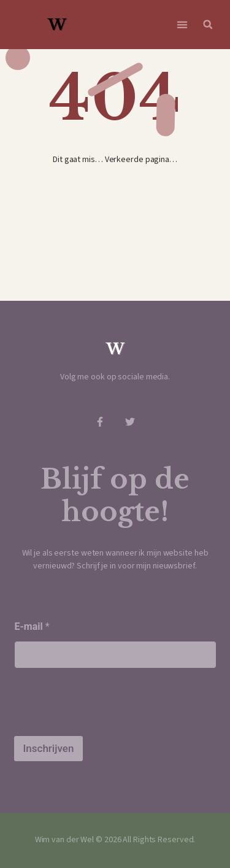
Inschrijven (49, 748)
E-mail (32, 626)
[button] (182, 25)
